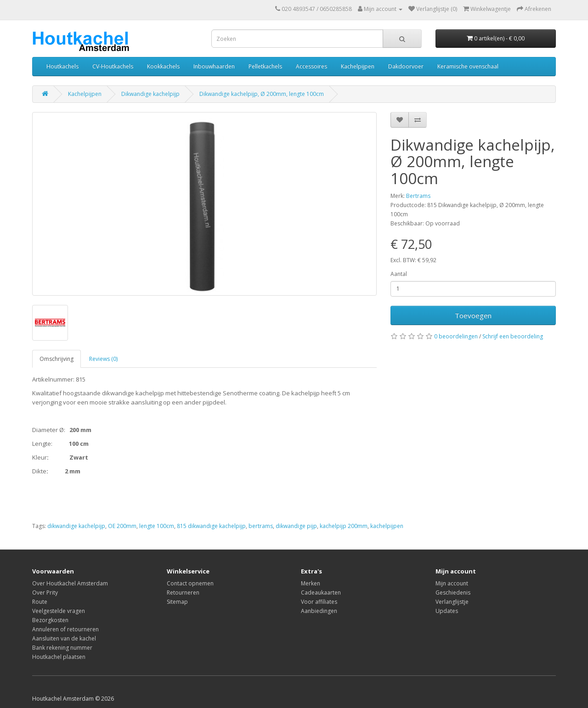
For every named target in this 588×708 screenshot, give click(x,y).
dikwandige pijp (296, 526)
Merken (311, 583)
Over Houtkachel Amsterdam (70, 583)
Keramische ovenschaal (468, 66)
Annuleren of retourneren (65, 629)
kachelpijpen (387, 526)
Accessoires (311, 66)
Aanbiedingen (319, 611)
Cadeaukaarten (321, 593)
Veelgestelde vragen (59, 611)
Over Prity (45, 593)
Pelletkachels (265, 66)
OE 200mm (122, 526)
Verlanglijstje (452, 602)
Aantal (399, 274)
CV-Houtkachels (113, 66)
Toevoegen (473, 315)
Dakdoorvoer (406, 66)
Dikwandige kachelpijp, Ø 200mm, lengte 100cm (262, 94)
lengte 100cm (157, 526)
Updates (447, 611)
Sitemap (177, 602)
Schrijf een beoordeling (513, 336)
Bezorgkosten (50, 620)
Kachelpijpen (358, 66)
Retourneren (183, 593)
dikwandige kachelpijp (76, 526)
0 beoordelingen (456, 336)
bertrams (261, 526)
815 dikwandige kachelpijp (211, 526)
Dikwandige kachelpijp (150, 94)
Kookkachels (163, 66)
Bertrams (418, 196)
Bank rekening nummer (62, 648)
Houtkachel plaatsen (59, 657)
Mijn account (452, 583)
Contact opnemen (190, 583)
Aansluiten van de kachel (64, 638)
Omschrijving (57, 359)
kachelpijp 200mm (344, 526)
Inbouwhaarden (214, 66)
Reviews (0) (103, 359)
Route (40, 602)
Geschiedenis (453, 593)
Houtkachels (62, 66)
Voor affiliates (319, 602)
